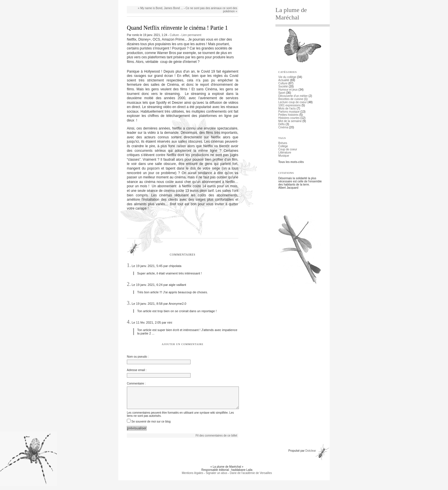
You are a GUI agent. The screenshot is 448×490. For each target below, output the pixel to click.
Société (283, 86)
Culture (174, 35)
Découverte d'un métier (293, 96)
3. (129, 303)
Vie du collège (287, 77)
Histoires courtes (289, 118)
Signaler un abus (216, 477)
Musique (284, 156)
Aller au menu (156, 2)
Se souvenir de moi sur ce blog (151, 426)
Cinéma (283, 127)
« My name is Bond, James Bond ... (161, 8)
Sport (282, 93)
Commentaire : (136, 384)
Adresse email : (137, 370)
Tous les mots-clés (291, 162)
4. (129, 322)
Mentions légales (192, 477)
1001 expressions (289, 105)
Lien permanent (191, 35)
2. (129, 284)
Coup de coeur (288, 149)
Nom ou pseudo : (138, 357)
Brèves (283, 143)
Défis (282, 124)
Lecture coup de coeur (293, 102)
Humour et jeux (288, 90)
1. (129, 265)
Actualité (284, 80)
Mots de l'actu (287, 108)
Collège (283, 146)
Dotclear (311, 455)
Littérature (285, 153)
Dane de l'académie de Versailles (251, 477)
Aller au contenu (134, 2)
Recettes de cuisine (291, 99)
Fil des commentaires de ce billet (216, 440)
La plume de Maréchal (291, 14)
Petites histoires (288, 115)
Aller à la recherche (179, 2)
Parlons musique (289, 112)
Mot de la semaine (290, 121)
